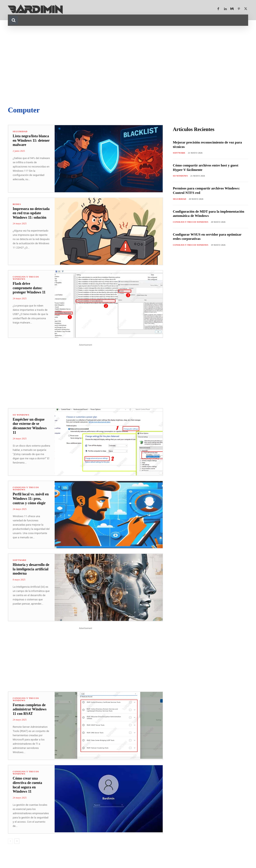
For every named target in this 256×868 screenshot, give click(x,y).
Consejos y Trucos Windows (26, 278)
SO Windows (21, 415)
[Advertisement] (128, 66)
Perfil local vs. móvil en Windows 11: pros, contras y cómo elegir (31, 498)
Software (20, 560)
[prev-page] (10, 841)
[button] (14, 20)
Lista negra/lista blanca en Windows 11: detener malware (31, 140)
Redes (17, 204)
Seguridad (20, 131)
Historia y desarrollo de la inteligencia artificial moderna (31, 569)
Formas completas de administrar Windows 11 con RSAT (30, 709)
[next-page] (17, 841)
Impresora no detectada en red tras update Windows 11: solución (31, 213)
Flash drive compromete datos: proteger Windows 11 (29, 288)
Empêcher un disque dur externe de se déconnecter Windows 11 (30, 426)
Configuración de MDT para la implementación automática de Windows (210, 214)
